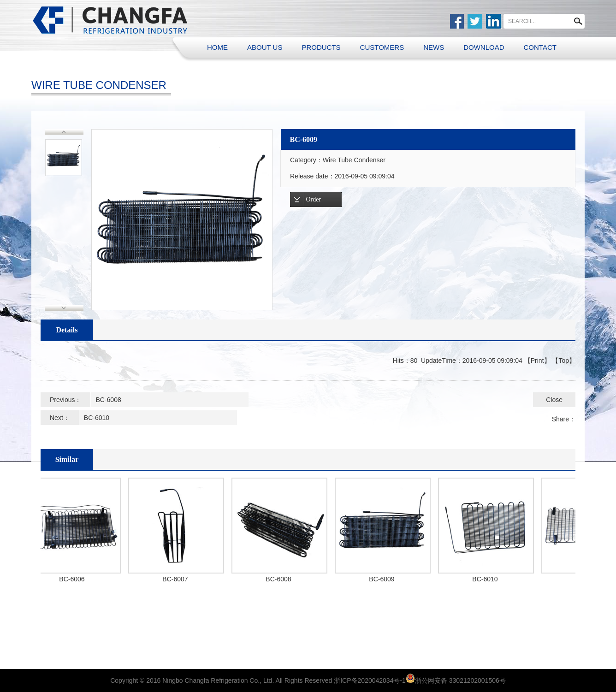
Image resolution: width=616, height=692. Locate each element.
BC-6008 (108, 400)
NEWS (434, 47)
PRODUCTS (321, 47)
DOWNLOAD (484, 47)
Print (537, 361)
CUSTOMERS (382, 47)
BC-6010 (97, 418)
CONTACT (540, 47)
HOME (217, 47)
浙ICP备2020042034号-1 (370, 680)
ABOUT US (265, 47)
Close (554, 400)
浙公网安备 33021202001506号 (460, 680)
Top (564, 361)
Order (314, 199)
